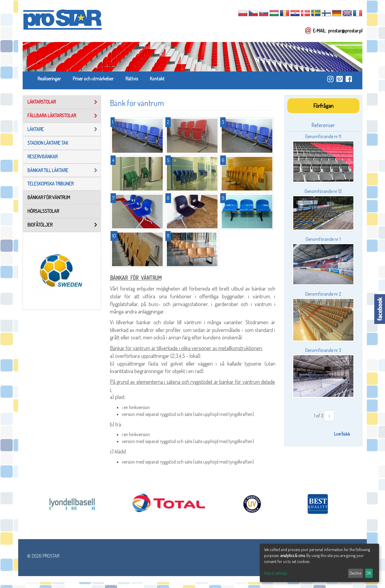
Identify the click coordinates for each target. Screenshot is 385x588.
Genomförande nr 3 (323, 350)
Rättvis (132, 79)
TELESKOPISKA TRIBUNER (51, 184)
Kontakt (157, 79)
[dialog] (319, 563)
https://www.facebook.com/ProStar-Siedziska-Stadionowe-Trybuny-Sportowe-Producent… (349, 79)
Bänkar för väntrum (49, 197)
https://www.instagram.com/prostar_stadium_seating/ (330, 79)
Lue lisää (342, 434)
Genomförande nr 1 (323, 239)
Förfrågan (323, 106)
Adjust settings (275, 573)
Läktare (36, 129)
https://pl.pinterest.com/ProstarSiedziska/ (340, 79)
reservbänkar (42, 157)
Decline (355, 573)
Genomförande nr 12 (323, 191)
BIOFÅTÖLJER (40, 225)
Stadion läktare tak (48, 143)
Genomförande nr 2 (323, 294)
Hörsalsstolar (43, 211)
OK (369, 573)
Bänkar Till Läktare (48, 170)
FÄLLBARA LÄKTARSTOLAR (52, 116)
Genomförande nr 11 (323, 136)
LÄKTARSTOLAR (42, 102)
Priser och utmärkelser (93, 79)
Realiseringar (49, 79)
